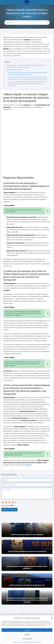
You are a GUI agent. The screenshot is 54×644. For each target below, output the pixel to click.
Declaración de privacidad (29, 642)
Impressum (39, 642)
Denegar (27, 634)
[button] (52, 618)
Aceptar (27, 630)
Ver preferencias (27, 639)
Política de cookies (17, 642)
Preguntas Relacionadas (14, 70)
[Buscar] (46, 22)
